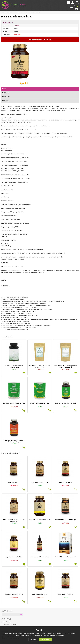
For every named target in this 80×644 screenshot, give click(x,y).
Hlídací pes (6, 101)
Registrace (11, 23)
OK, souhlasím (45, 639)
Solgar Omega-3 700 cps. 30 (66, 594)
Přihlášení (5, 23)
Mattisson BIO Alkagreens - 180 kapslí (65, 403)
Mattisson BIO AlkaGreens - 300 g (40, 403)
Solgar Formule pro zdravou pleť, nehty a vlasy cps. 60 (14, 520)
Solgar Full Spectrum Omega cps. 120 (66, 557)
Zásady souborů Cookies (10, 625)
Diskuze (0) (6, 93)
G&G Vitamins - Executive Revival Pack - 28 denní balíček (40, 367)
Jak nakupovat (7, 622)
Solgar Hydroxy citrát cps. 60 (40, 594)
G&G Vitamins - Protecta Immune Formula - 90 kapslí (14, 367)
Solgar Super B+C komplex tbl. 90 (14, 594)
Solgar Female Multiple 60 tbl (14, 557)
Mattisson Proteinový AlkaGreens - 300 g (14, 404)
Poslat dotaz (6, 97)
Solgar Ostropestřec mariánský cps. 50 (40, 520)
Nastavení (33, 639)
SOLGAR (16, 26)
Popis (4, 89)
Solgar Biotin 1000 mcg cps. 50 (40, 482)
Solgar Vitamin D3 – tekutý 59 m (40, 557)
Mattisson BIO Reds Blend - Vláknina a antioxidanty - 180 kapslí (14, 441)
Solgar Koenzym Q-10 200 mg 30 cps (66, 520)
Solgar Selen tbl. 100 (14, 482)
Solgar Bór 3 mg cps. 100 (65, 482)
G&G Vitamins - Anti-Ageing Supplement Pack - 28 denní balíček (65, 367)
